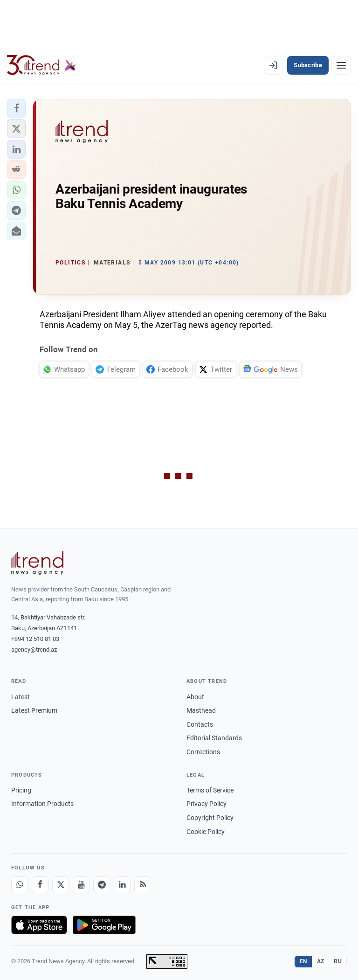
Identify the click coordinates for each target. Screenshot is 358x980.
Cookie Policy (206, 832)
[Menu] (341, 65)
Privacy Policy (207, 804)
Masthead (201, 710)
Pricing (21, 790)
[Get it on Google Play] (104, 925)
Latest (21, 697)
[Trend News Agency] (37, 563)
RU (338, 961)
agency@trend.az (34, 650)
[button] (16, 108)
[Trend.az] (41, 65)
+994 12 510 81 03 (35, 639)
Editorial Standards (214, 738)
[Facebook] (40, 885)
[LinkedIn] (122, 885)
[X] (61, 885)
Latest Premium (34, 710)
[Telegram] (102, 885)
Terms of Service (210, 790)
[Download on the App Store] (39, 925)
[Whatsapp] (20, 885)
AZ (321, 961)
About (195, 697)
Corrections (203, 752)
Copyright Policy (210, 818)
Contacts (200, 724)
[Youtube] (81, 885)
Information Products (42, 804)
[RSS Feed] (143, 885)
